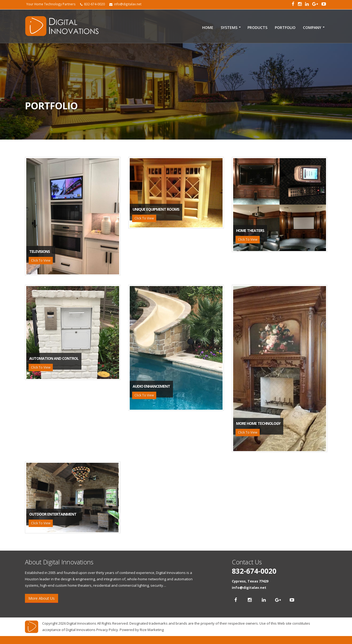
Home (208, 27)
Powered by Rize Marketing (142, 630)
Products (257, 27)
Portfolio (285, 27)
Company (312, 27)
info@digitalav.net (249, 587)
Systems (229, 27)
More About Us (42, 598)
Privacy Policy (107, 630)
